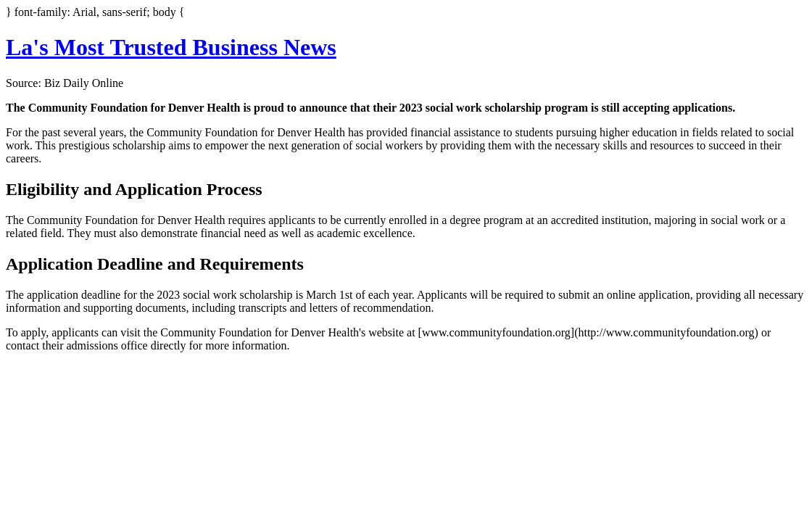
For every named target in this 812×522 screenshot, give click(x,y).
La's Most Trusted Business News (171, 47)
